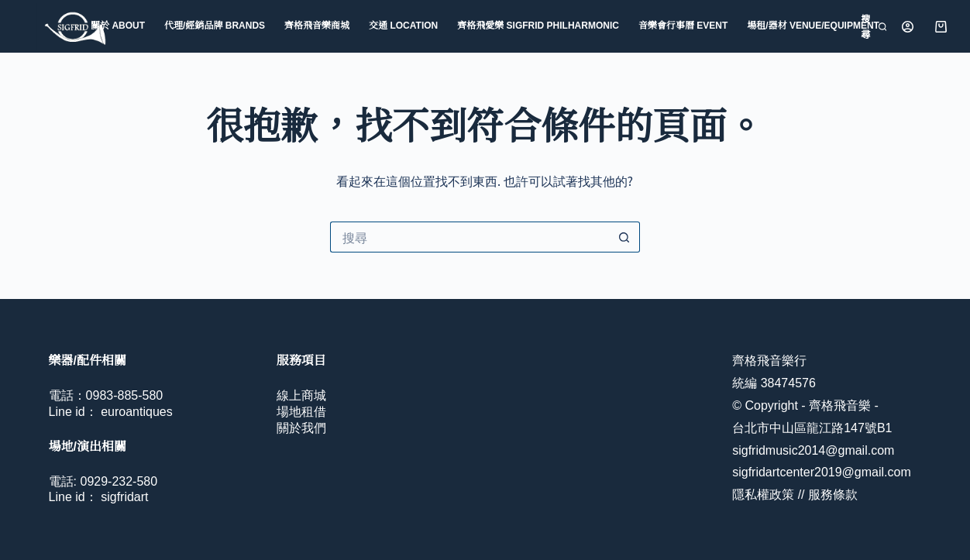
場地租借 (301, 412)
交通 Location (403, 26)
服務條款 (833, 495)
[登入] (908, 27)
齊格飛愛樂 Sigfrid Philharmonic (538, 26)
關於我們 (301, 428)
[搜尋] (873, 26)
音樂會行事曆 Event (683, 26)
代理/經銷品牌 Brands (215, 26)
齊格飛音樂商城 (317, 26)
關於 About (118, 26)
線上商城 (301, 395)
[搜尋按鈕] (624, 237)
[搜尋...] (470, 237)
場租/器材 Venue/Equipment (813, 26)
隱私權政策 (763, 495)
